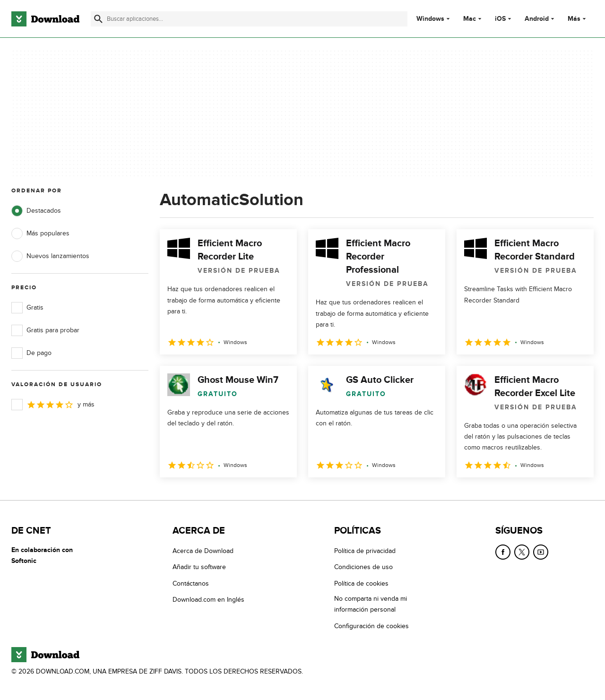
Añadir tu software (199, 567)
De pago (31, 353)
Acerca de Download (203, 551)
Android (537, 19)
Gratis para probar (45, 330)
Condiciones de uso (363, 567)
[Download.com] (45, 19)
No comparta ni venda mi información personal (371, 604)
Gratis (27, 308)
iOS (500, 19)
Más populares (40, 233)
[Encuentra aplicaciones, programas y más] (249, 19)
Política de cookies (361, 583)
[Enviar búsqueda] (98, 19)
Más (578, 19)
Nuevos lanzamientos (50, 256)
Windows (430, 19)
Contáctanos (191, 583)
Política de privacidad (365, 551)
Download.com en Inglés (208, 600)
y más (53, 405)
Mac (470, 19)
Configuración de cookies (372, 626)
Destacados (36, 211)
